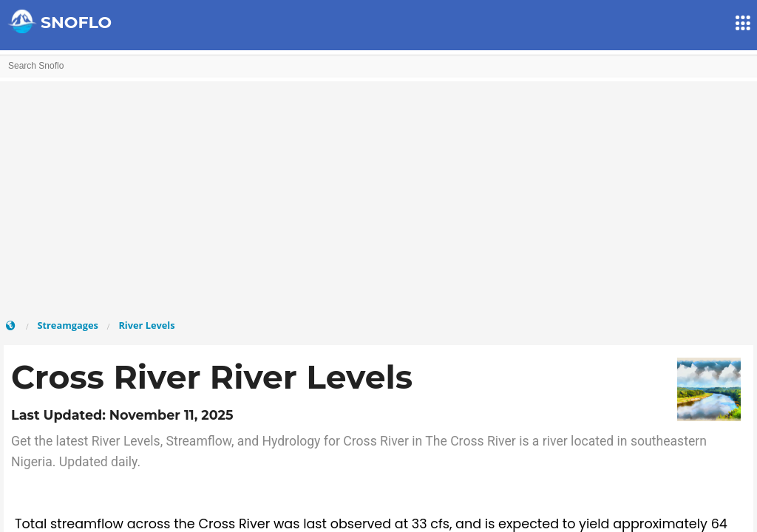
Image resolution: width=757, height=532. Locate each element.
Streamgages (67, 325)
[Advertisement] (378, 199)
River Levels (146, 325)
